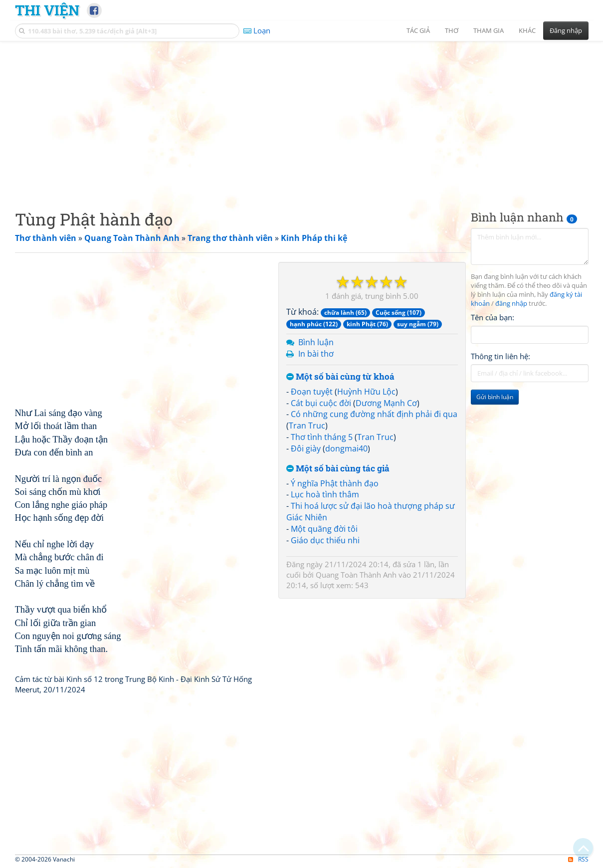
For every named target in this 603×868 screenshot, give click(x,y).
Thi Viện (47, 10)
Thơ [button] (452, 30)
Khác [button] (527, 30)
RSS (578, 859)
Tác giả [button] (418, 30)
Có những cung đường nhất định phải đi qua (374, 414)
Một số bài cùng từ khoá (340, 377)
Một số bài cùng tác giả (338, 469)
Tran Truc (307, 426)
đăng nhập (511, 304)
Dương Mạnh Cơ (386, 403)
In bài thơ (316, 354)
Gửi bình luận (495, 397)
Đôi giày (306, 448)
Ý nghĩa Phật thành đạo (335, 483)
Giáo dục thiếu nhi (325, 540)
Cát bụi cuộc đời (321, 403)
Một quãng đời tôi (324, 529)
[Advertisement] (302, 117)
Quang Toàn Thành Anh (356, 575)
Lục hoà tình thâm (325, 494)
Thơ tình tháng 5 (322, 437)
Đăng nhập (566, 30)
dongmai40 (346, 448)
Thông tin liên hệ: (501, 356)
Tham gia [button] (489, 30)
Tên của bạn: (493, 317)
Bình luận (316, 342)
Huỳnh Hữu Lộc (366, 392)
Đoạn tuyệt (312, 392)
